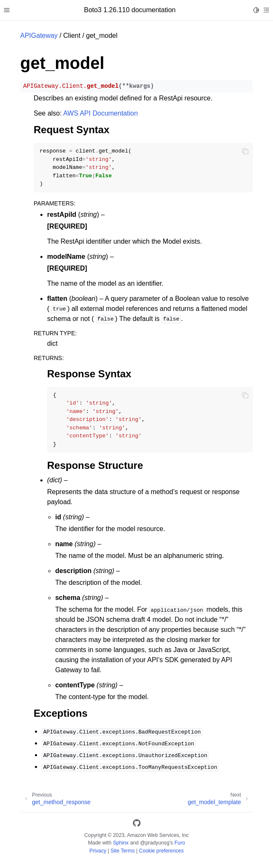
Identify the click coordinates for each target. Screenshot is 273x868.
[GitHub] (137, 825)
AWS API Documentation (100, 113)
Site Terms (123, 851)
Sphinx (121, 843)
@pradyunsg (155, 843)
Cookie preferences (161, 851)
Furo (180, 843)
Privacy (98, 851)
